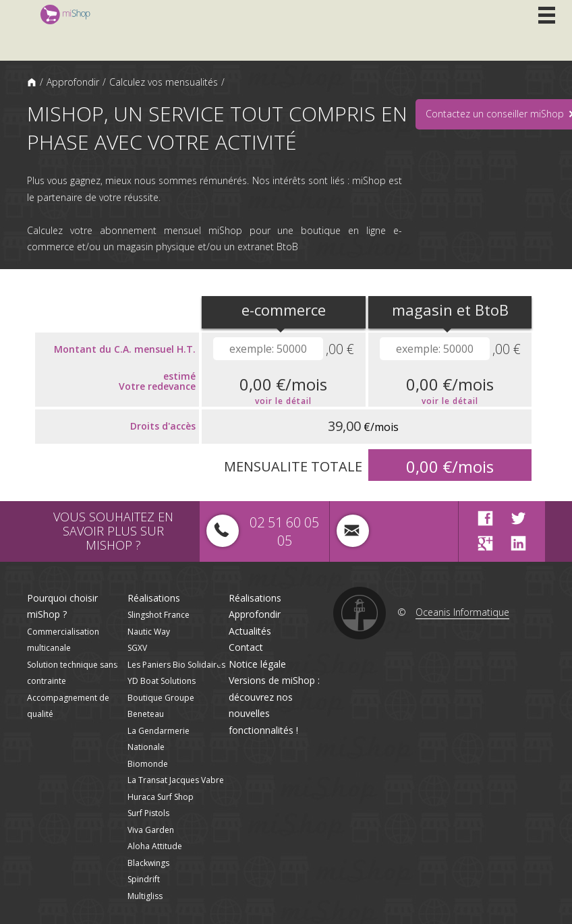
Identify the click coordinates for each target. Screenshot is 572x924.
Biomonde (148, 764)
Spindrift (144, 879)
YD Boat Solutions (162, 681)
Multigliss (145, 896)
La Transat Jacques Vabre (176, 780)
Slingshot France (159, 615)
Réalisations (154, 598)
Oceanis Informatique (462, 612)
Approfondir (73, 82)
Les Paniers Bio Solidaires (176, 665)
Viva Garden (151, 830)
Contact (246, 647)
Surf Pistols (148, 813)
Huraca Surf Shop (161, 797)
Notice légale (257, 664)
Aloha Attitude (155, 846)
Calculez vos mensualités (164, 82)
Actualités (250, 631)
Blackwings (148, 863)
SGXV (137, 648)
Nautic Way (149, 632)
